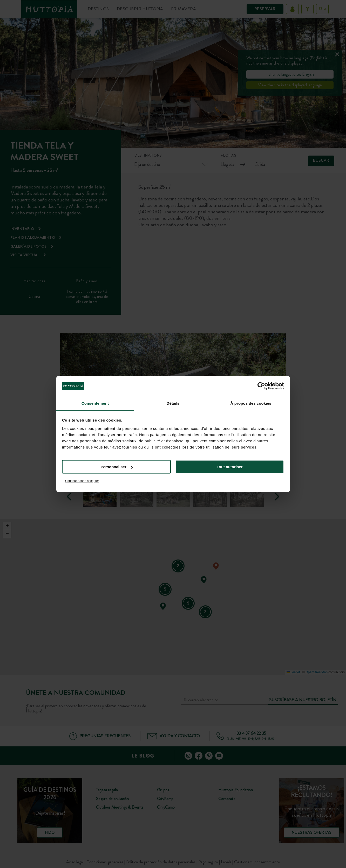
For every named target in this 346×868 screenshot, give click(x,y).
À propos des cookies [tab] (251, 403)
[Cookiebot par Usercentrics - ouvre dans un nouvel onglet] (261, 386)
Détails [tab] (173, 403)
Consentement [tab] (95, 403)
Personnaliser (117, 467)
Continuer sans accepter (82, 481)
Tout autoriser (230, 467)
